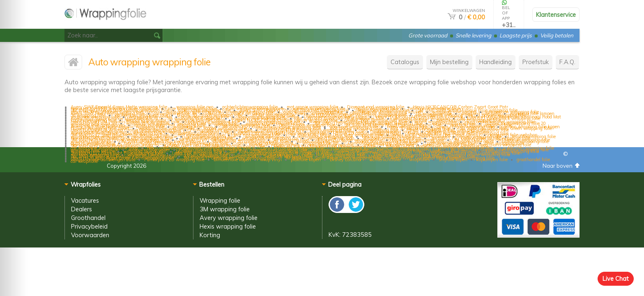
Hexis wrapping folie (228, 226)
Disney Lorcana (345, 160)
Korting (210, 235)
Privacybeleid (89, 226)
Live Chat (616, 279)
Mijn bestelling (449, 62)
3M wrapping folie (225, 209)
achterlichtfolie (385, 160)
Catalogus (405, 62)
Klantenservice (556, 15)
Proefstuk (536, 62)
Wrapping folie (220, 200)
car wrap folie (84, 161)
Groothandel (88, 218)
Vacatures (85, 200)
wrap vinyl (271, 160)
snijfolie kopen (453, 160)
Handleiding (496, 62)
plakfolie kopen (306, 160)
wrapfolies (419, 160)
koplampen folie (492, 160)
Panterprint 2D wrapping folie (174, 160)
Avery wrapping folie (229, 218)
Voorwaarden (90, 235)
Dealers (82, 209)
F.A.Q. (567, 62)
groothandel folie (533, 160)
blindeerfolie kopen (232, 160)
